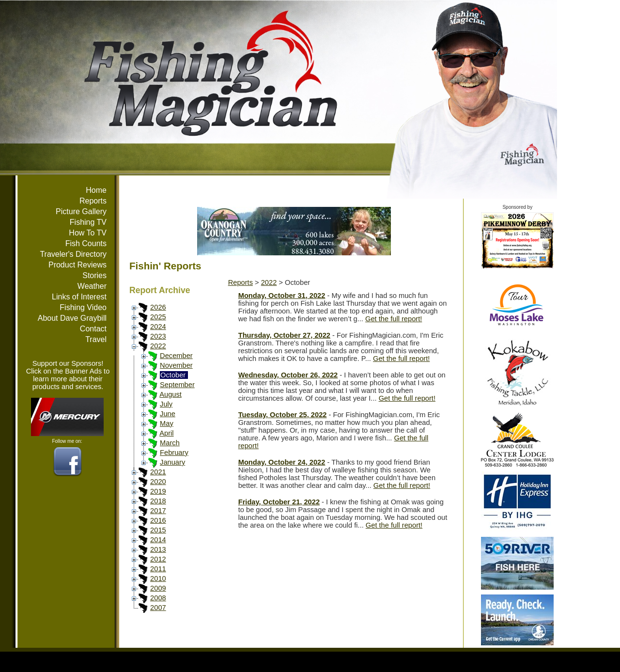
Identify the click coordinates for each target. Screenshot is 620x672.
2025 (158, 317)
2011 (158, 569)
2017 (158, 511)
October (173, 375)
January (172, 462)
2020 (158, 482)
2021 (158, 472)
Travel (96, 339)
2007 (158, 608)
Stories (94, 275)
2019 (158, 491)
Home (96, 190)
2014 (158, 540)
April (166, 433)
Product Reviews (77, 265)
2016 (158, 520)
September (177, 385)
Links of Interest (79, 297)
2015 (158, 530)
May (167, 423)
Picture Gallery (81, 211)
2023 (158, 336)
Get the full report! (394, 319)
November (176, 365)
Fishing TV (88, 222)
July (166, 404)
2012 (158, 559)
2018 (158, 501)
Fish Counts (86, 243)
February (174, 453)
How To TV (88, 233)
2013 (158, 549)
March (170, 443)
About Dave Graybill (72, 318)
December (176, 356)
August (170, 394)
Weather (92, 286)
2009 (158, 588)
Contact (93, 329)
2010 (158, 578)
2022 (158, 346)
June (168, 414)
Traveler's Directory (73, 254)
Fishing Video (83, 307)
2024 (158, 327)
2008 (158, 598)
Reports (93, 201)
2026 (158, 307)
